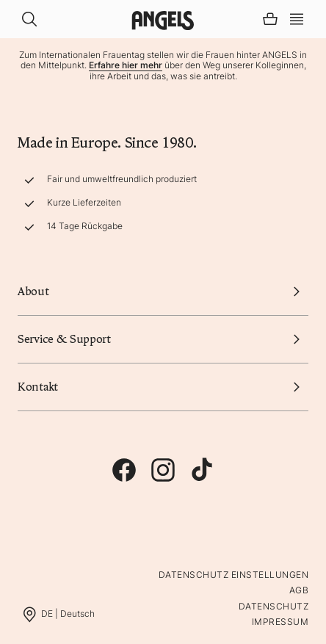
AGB (299, 590)
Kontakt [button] (163, 387)
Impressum (280, 622)
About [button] (163, 292)
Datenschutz (274, 606)
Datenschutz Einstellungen (233, 575)
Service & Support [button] (163, 339)
